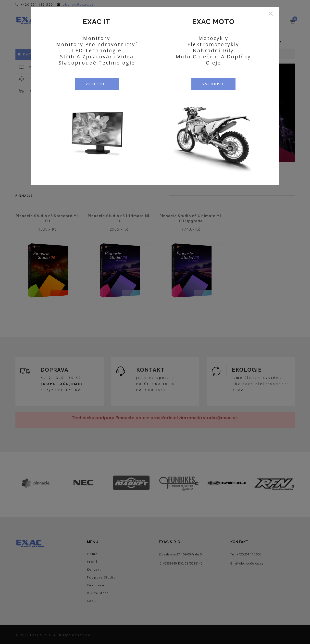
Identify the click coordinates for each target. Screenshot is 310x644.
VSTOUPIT (97, 84)
